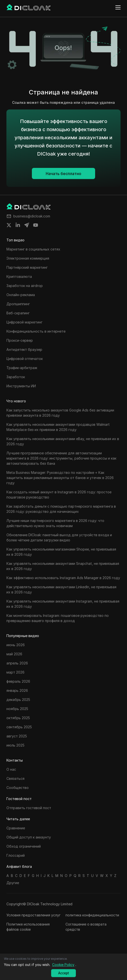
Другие (13, 883)
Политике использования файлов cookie (28, 927)
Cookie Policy (63, 965)
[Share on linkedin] (18, 225)
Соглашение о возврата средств (86, 927)
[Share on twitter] (9, 225)
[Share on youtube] (36, 225)
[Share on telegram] (27, 225)
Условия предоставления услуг (33, 915)
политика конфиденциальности (92, 915)
